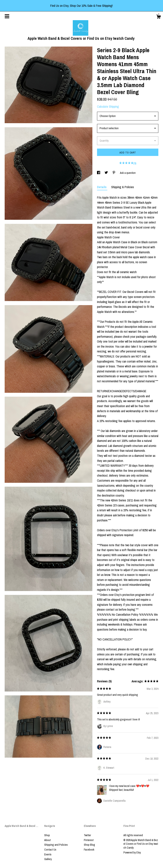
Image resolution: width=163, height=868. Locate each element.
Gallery (48, 859)
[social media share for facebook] (99, 173)
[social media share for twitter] (107, 173)
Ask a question (128, 173)
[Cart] (159, 17)
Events (48, 854)
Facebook (89, 850)
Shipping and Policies (56, 845)
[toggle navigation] (7, 16)
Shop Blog (89, 845)
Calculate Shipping (108, 106)
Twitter (87, 835)
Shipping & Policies (123, 187)
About (47, 840)
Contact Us (50, 850)
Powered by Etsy (132, 852)
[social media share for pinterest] (114, 173)
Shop (47, 835)
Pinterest (89, 840)
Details (102, 187)
